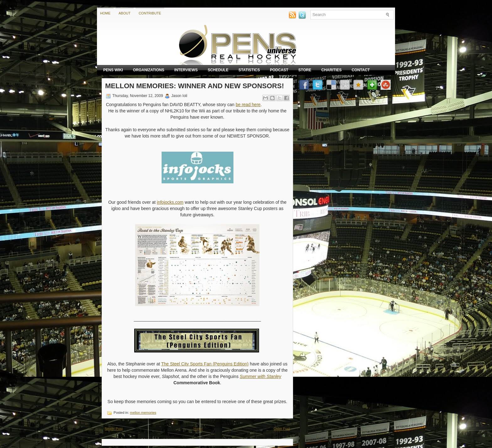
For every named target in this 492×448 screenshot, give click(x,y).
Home (105, 13)
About (125, 13)
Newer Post (114, 429)
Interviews (186, 70)
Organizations (149, 70)
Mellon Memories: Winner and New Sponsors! (195, 86)
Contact (361, 70)
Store (305, 70)
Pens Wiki (113, 70)
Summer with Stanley (260, 376)
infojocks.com (170, 202)
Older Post (282, 429)
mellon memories (143, 413)
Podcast (279, 70)
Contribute (150, 13)
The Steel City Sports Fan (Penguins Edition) (205, 364)
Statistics (249, 70)
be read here (248, 105)
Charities (332, 70)
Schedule (218, 70)
